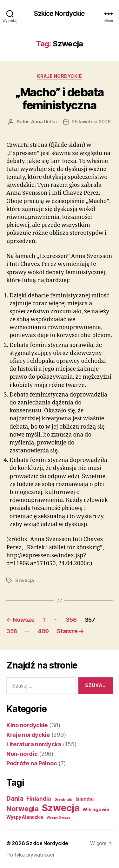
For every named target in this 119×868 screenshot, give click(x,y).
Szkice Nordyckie (59, 14)
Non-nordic (22, 754)
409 (43, 631)
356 (71, 620)
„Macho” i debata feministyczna (59, 99)
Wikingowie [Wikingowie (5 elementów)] (96, 810)
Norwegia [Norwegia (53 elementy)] (23, 808)
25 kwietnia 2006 (91, 122)
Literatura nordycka (34, 744)
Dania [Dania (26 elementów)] (15, 798)
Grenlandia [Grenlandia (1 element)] (63, 800)
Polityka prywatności (30, 855)
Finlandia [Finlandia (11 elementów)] (39, 799)
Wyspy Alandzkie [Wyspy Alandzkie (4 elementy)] (25, 817)
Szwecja (25, 580)
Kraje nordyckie (60, 76)
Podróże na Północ (32, 763)
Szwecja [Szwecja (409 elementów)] (61, 808)
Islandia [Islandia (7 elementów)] (85, 799)
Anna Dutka (44, 122)
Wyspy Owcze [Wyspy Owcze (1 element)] (59, 818)
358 (12, 631)
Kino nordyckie (27, 725)
